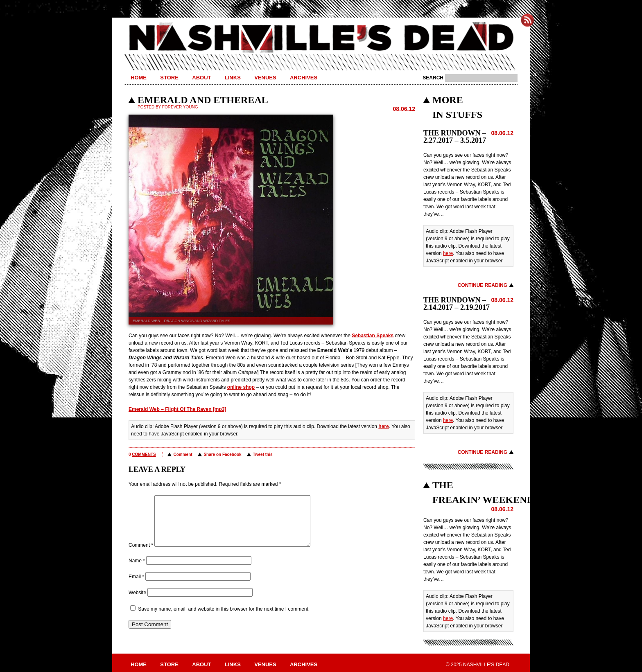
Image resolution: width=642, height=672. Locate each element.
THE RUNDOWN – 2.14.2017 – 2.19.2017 (457, 304)
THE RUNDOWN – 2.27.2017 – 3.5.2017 (455, 137)
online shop (241, 387)
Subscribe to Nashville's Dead (527, 20)
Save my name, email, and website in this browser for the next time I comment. (224, 619)
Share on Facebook (222, 454)
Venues (265, 78)
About (201, 78)
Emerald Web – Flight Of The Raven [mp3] (177, 409)
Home (139, 78)
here (383, 426)
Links (233, 78)
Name (137, 571)
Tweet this (262, 454)
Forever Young (180, 107)
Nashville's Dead (321, 38)
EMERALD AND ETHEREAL (203, 100)
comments (144, 454)
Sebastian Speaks (373, 336)
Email (136, 586)
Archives (304, 78)
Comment (183, 454)
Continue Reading (483, 285)
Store (169, 78)
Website (137, 602)
